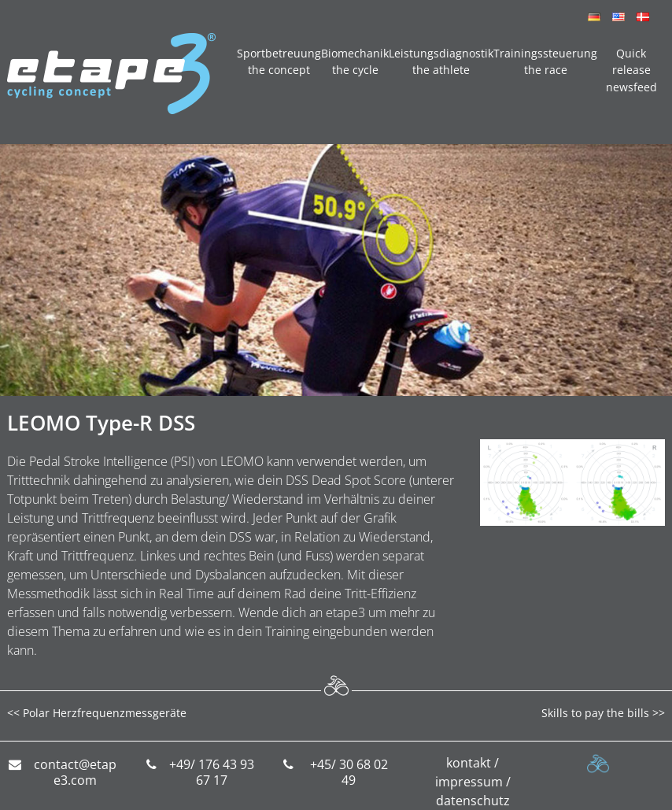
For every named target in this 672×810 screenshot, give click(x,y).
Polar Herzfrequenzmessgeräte (105, 713)
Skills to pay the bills (595, 713)
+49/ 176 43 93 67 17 (212, 773)
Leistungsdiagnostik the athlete (441, 62)
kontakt (469, 763)
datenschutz (473, 801)
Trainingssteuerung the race (545, 62)
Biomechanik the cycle (355, 62)
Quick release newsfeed (631, 70)
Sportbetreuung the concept (279, 62)
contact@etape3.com (75, 773)
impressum (469, 782)
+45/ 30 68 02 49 (349, 773)
